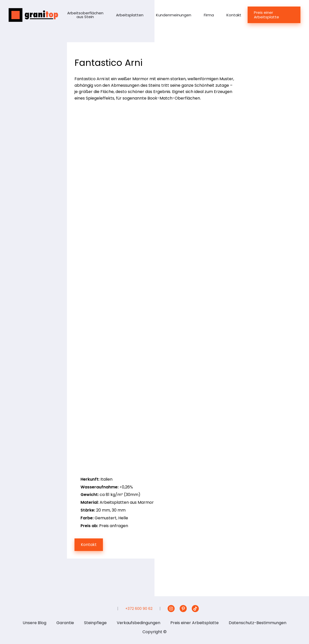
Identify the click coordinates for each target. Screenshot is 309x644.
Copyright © (154, 632)
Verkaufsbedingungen (139, 623)
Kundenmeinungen (174, 15)
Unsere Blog (34, 623)
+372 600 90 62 (139, 609)
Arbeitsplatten (130, 15)
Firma (209, 15)
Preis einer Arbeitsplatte (266, 15)
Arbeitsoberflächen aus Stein (85, 15)
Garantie (65, 623)
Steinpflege (95, 623)
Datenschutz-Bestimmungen (258, 623)
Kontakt (234, 15)
